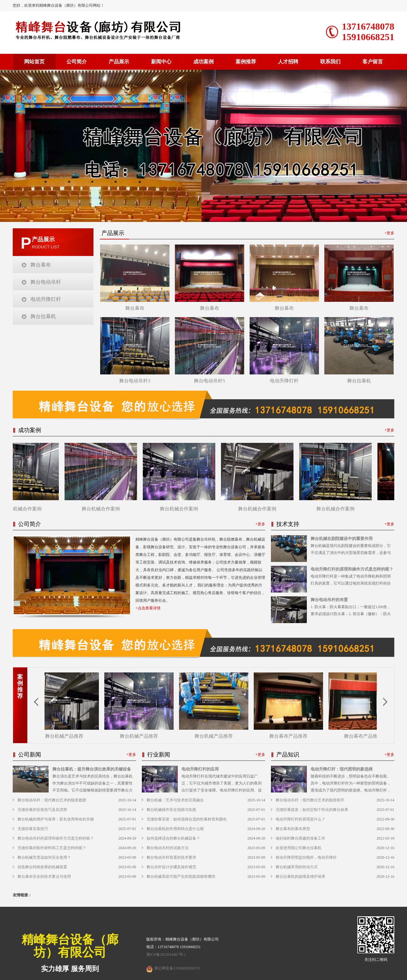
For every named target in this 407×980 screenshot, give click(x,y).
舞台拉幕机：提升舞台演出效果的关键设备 (92, 769)
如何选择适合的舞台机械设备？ (173, 838)
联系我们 (330, 62)
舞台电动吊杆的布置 (329, 600)
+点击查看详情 (148, 608)
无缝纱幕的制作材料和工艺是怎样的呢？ (52, 848)
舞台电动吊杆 (46, 282)
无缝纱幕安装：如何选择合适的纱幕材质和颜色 (187, 819)
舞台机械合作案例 (25, 509)
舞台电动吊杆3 (135, 381)
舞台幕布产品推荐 (290, 736)
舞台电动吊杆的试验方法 (168, 848)
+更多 (389, 233)
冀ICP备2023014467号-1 (166, 955)
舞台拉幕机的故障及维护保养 (300, 877)
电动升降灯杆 (46, 299)
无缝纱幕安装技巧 (33, 829)
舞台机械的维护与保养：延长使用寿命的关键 (56, 819)
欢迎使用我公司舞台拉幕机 (299, 848)
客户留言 (373, 62)
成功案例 (203, 62)
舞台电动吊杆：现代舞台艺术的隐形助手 (310, 800)
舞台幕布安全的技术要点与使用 (44, 877)
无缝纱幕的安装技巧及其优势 (42, 810)
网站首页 (34, 62)
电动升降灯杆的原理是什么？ (300, 819)
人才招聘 (288, 62)
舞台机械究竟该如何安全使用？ (44, 857)
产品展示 (119, 62)
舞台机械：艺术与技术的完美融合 (175, 800)
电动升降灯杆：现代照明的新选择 (342, 769)
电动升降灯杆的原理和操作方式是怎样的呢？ (352, 569)
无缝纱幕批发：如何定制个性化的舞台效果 (312, 810)
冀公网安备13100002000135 (177, 968)
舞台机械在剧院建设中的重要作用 (342, 539)
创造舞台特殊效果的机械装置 (42, 867)
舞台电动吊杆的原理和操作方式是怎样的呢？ (56, 838)
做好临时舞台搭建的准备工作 (300, 838)
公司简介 (77, 62)
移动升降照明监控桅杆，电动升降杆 (306, 857)
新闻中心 (161, 62)
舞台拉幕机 (43, 316)
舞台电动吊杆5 (210, 381)
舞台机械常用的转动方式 (297, 867)
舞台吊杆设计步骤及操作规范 (171, 867)
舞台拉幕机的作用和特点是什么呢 (175, 829)
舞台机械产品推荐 (66, 736)
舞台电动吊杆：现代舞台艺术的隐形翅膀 (52, 800)
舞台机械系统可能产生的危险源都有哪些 (181, 877)
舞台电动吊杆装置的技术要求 (171, 857)
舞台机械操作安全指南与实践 (171, 810)
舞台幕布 (41, 265)
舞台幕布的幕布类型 (293, 829)
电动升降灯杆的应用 (200, 769)
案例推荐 (246, 62)
